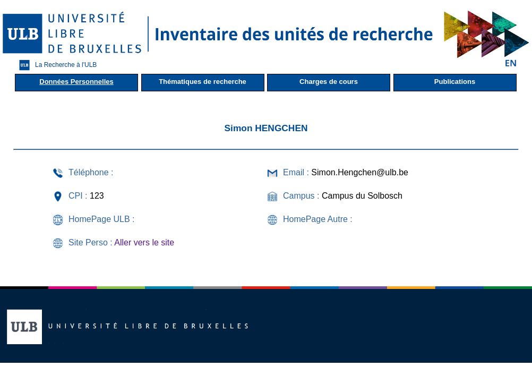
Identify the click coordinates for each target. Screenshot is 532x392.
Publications (455, 82)
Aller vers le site (144, 242)
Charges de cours (329, 82)
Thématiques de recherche (203, 82)
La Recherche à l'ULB (55, 65)
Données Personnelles (76, 82)
